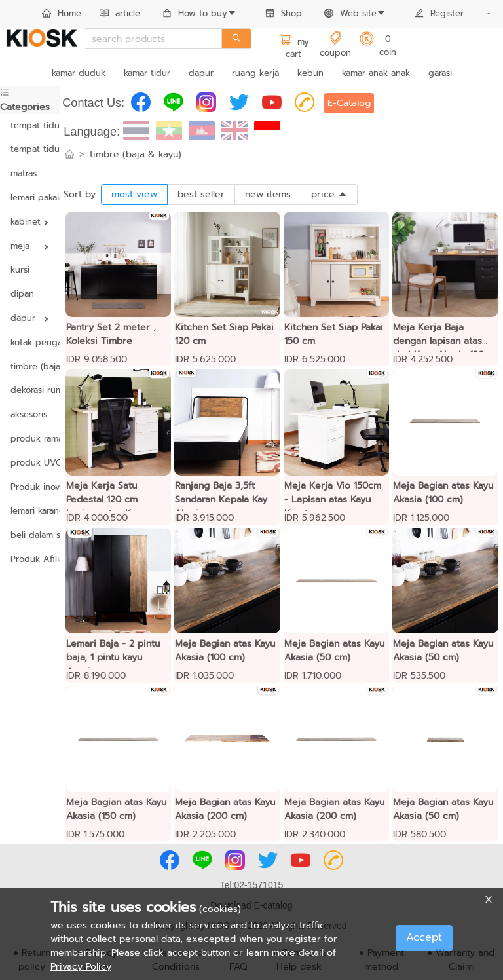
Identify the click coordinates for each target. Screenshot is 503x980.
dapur (201, 73)
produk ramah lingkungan (30, 439)
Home (62, 13)
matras (24, 173)
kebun (310, 73)
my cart (294, 48)
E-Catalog (349, 103)
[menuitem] (62, 14)
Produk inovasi (30, 487)
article (120, 13)
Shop (284, 13)
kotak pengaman (30, 342)
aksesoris (29, 414)
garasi (440, 73)
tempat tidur (30, 125)
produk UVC (30, 463)
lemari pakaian (30, 198)
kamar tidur (147, 73)
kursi (20, 270)
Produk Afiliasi (30, 559)
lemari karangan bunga (30, 511)
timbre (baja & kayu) (30, 367)
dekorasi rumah (30, 390)
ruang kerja (255, 73)
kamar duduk (79, 73)
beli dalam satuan (30, 535)
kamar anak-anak (376, 73)
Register (439, 13)
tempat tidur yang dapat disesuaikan (30, 149)
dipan (22, 294)
